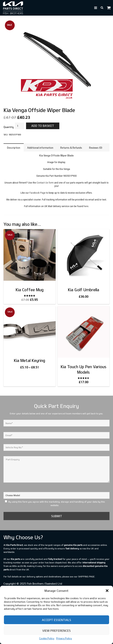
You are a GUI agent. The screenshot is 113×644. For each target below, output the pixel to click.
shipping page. (87, 577)
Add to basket (43, 126)
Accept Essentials (57, 620)
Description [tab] (14, 148)
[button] (107, 591)
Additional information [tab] (40, 148)
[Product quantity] (20, 126)
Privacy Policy (64, 638)
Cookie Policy (47, 638)
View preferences (57, 631)
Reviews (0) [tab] (96, 148)
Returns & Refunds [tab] (71, 148)
